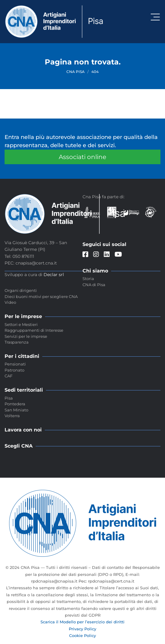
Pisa (9, 398)
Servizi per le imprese (26, 336)
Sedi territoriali (24, 390)
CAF (9, 376)
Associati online (82, 157)
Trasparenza (17, 342)
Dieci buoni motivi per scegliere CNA (41, 296)
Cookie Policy (82, 635)
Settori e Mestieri (21, 324)
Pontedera (15, 404)
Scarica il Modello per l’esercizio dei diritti (82, 622)
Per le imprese (23, 316)
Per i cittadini (22, 356)
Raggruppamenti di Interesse (34, 330)
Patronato (14, 370)
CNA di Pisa (94, 285)
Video (10, 302)
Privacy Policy (82, 629)
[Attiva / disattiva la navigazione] (155, 17)
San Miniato (16, 410)
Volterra (12, 416)
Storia (88, 279)
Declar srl (54, 275)
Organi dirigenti (21, 290)
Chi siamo (95, 271)
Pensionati (15, 364)
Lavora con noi (23, 430)
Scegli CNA (19, 446)
